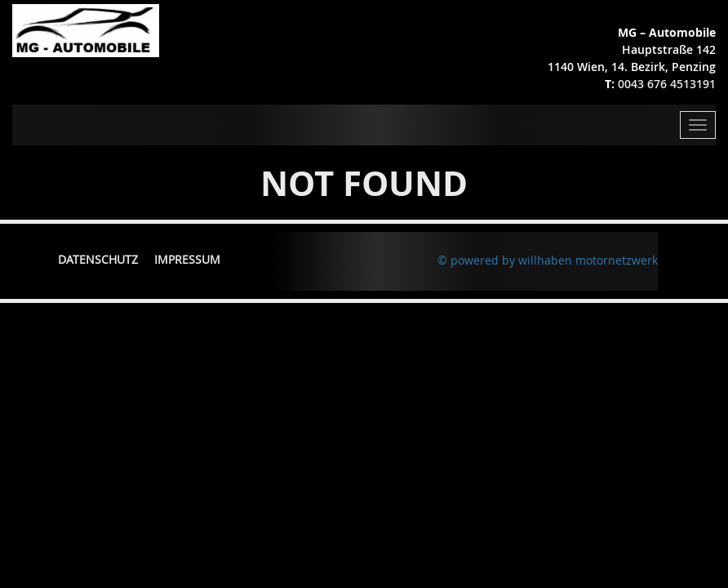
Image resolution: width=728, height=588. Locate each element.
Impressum (187, 259)
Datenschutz (98, 259)
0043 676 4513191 (667, 84)
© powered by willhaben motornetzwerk (548, 260)
